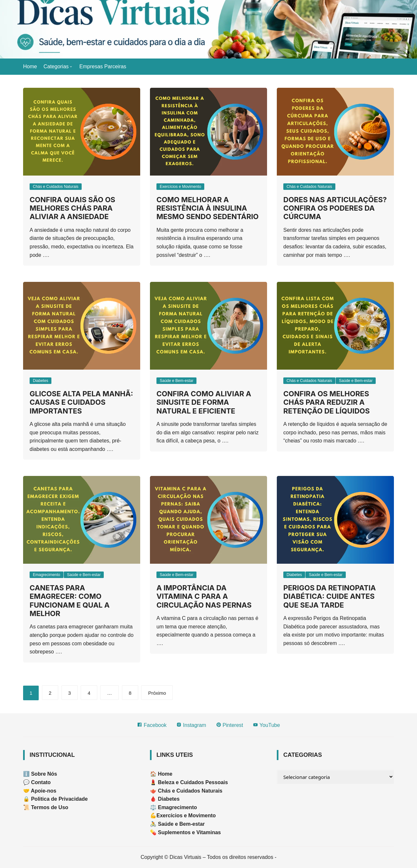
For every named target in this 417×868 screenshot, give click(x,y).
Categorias (56, 66)
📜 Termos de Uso (46, 807)
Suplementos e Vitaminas (189, 832)
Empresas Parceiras (103, 66)
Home (30, 66)
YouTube (266, 725)
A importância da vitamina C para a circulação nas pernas (204, 596)
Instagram (191, 725)
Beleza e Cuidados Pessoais (192, 782)
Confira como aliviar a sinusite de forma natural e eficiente (204, 402)
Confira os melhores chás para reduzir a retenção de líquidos (327, 402)
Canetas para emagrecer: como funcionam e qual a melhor (70, 601)
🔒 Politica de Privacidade (55, 799)
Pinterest (230, 725)
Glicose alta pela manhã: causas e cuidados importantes (81, 402)
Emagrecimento (47, 575)
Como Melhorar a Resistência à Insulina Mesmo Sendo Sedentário (208, 208)
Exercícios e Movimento (180, 187)
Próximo (157, 693)
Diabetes (40, 381)
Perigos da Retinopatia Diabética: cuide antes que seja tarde (330, 596)
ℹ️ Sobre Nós (40, 774)
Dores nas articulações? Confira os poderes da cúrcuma (335, 208)
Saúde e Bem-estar (176, 381)
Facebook (152, 725)
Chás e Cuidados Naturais (56, 187)
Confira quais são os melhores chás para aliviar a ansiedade (72, 208)
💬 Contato (37, 782)
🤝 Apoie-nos (40, 791)
